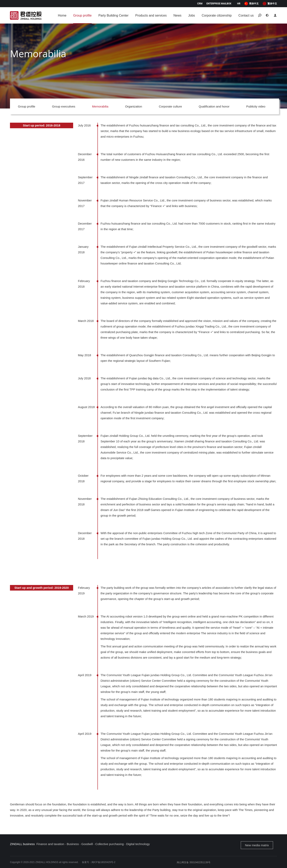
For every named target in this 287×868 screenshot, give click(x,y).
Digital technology (138, 844)
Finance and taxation (50, 844)
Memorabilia (100, 106)
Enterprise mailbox (219, 4)
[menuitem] (252, 4)
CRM (200, 4)
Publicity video (256, 106)
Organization (134, 106)
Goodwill (87, 844)
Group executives (64, 106)
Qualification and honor (214, 106)
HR (239, 4)
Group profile (27, 106)
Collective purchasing (110, 844)
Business (73, 844)
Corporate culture (170, 106)
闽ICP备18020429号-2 (103, 862)
